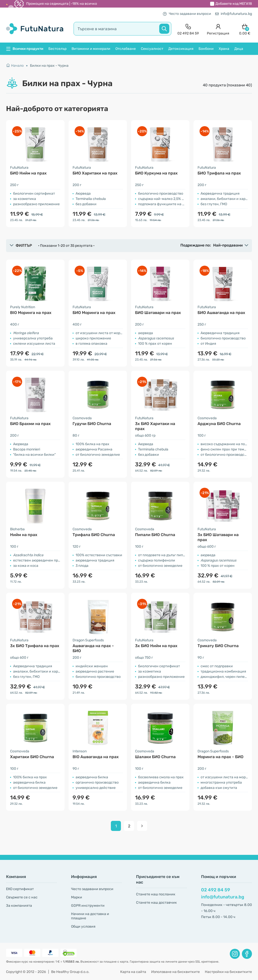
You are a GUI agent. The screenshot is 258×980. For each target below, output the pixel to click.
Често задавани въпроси (187, 14)
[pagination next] (142, 826)
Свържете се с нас (22, 897)
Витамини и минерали (91, 49)
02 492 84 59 (216, 890)
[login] (218, 29)
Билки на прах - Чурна (49, 66)
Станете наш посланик (156, 894)
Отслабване (126, 49)
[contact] (188, 29)
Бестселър (57, 49)
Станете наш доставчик (156, 903)
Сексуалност (152, 49)
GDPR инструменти (88, 906)
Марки (77, 897)
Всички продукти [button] (25, 49)
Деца (239, 49)
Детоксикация (181, 49)
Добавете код (234, 4)
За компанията (19, 906)
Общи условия (83, 926)
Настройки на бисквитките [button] (228, 972)
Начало (15, 66)
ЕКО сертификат (20, 889)
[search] (122, 29)
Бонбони (206, 49)
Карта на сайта (133, 972)
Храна (224, 49)
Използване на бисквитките (175, 972)
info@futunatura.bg (234, 14)
